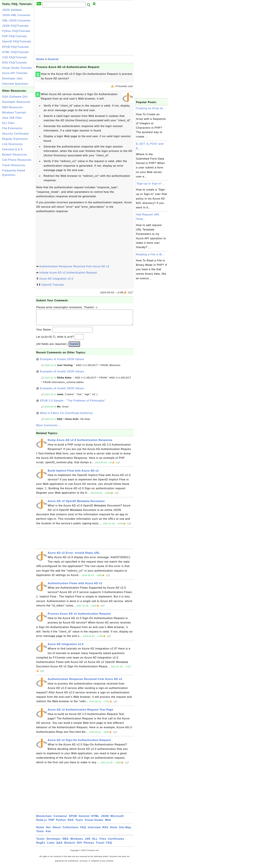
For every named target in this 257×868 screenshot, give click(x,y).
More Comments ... (49, 429)
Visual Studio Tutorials (17, 68)
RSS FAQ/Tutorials (15, 63)
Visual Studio (94, 823)
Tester (41, 842)
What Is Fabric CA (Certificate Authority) (67, 416)
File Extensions (12, 128)
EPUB (73, 819)
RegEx (41, 846)
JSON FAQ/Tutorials (15, 26)
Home (40, 59)
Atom (114, 831)
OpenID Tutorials (53, 285)
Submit (74, 347)
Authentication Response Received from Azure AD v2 (74, 266)
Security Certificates (15, 134)
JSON (105, 819)
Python (61, 823)
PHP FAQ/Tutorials (15, 36)
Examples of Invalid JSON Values (62, 362)
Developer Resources (16, 102)
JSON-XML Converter (16, 15)
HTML (95, 819)
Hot (48, 831)
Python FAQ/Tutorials (16, 31)
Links (51, 846)
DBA (66, 842)
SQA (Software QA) (15, 97)
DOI (79, 846)
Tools (79, 823)
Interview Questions (15, 84)
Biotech (70, 846)
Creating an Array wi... (151, 108)
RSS (71, 823)
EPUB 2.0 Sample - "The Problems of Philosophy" (73, 404)
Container (60, 819)
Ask (48, 835)
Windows (77, 842)
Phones (89, 846)
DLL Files (8, 123)
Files (103, 842)
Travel (100, 846)
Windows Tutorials (14, 113)
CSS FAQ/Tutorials (15, 57)
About (57, 831)
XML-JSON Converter (16, 21)
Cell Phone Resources (17, 160)
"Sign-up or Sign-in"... (150, 184)
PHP (51, 823)
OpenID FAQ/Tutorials (17, 41)
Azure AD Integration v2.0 (56, 279)
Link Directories (12, 144)
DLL (95, 842)
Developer (54, 842)
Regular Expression (15, 139)
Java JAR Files (12, 118)
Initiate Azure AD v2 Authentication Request (68, 273)
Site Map (125, 831)
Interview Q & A (12, 149)
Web (108, 823)
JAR (88, 842)
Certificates (116, 842)
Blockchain (44, 819)
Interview (94, 831)
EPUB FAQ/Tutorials (15, 47)
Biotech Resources (15, 155)
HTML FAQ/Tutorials (15, 52)
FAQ (83, 831)
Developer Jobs (12, 78)
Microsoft (117, 819)
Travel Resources (14, 165)
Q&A (60, 846)
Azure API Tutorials (15, 73)
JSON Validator (12, 10)
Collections (71, 831)
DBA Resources (12, 107)
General (53, 59)
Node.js (42, 823)
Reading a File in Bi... (150, 254)
